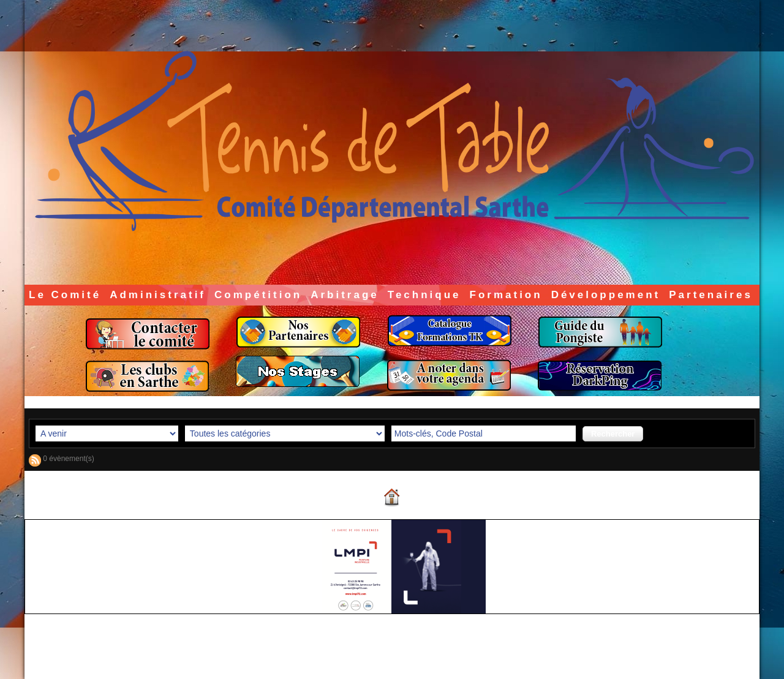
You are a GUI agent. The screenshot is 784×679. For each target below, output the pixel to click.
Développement (606, 295)
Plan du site (423, 659)
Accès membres (368, 659)
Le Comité (65, 295)
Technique (424, 295)
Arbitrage (345, 295)
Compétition (258, 295)
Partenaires (711, 295)
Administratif (158, 295)
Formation (506, 295)
